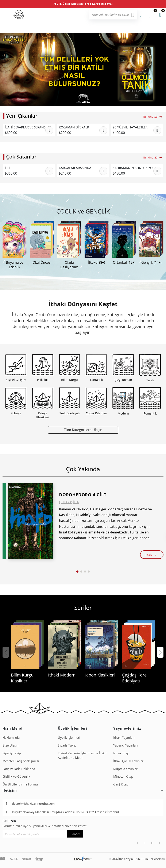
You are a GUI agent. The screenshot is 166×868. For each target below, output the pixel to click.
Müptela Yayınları (126, 769)
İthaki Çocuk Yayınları (129, 761)
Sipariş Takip (12, 753)
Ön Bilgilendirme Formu (20, 784)
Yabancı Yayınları (126, 745)
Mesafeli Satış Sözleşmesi (21, 761)
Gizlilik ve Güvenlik (16, 776)
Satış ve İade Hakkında (19, 769)
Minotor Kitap (123, 776)
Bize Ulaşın (11, 745)
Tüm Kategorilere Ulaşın (83, 430)
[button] (78, 103)
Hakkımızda (11, 737)
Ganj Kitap (121, 784)
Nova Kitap (121, 753)
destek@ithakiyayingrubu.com (33, 804)
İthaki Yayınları (124, 737)
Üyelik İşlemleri (69, 737)
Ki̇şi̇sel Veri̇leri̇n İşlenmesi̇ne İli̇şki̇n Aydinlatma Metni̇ (83, 755)
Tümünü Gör (153, 117)
